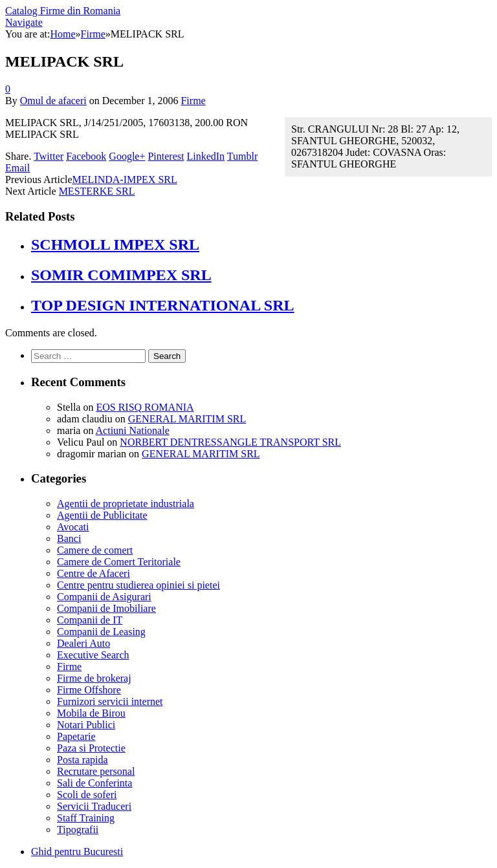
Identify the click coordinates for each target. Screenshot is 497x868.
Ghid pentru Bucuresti (77, 852)
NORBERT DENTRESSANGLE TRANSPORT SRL (230, 442)
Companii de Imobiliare (106, 608)
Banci (69, 538)
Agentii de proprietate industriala (126, 504)
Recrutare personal (96, 771)
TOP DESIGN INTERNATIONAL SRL (163, 305)
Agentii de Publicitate (102, 515)
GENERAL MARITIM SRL (187, 419)
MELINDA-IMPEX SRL (125, 179)
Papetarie (76, 736)
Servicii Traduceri (94, 806)
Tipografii (78, 830)
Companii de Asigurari (104, 597)
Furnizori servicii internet (110, 701)
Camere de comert (95, 550)
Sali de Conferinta (94, 783)
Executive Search (93, 655)
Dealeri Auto (83, 643)
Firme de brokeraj (94, 678)
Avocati (73, 527)
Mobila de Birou (91, 713)
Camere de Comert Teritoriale (119, 562)
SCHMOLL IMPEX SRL (115, 244)
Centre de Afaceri (94, 573)
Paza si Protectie (91, 748)
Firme (193, 101)
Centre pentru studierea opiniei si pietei (138, 585)
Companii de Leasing (101, 632)
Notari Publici (86, 725)
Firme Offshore (89, 690)
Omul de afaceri (53, 101)
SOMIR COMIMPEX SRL (121, 275)
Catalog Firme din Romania (63, 11)
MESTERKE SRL (97, 191)
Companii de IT (90, 620)
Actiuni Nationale (133, 430)
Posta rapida (83, 760)
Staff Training (86, 818)
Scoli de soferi (87, 795)
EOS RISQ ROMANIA (145, 407)
